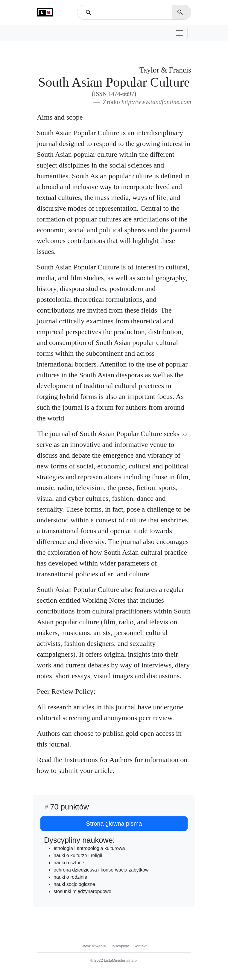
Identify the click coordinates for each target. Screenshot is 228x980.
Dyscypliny (120, 946)
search (180, 12)
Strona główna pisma (114, 824)
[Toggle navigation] (179, 33)
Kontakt (140, 946)
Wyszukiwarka (94, 946)
